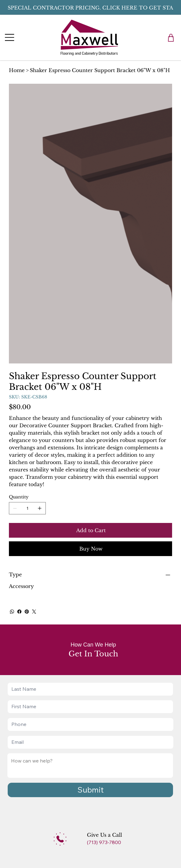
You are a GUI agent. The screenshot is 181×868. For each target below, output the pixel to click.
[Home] (17, 70)
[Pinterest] (27, 612)
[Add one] (40, 508)
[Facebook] (19, 612)
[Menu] (10, 37)
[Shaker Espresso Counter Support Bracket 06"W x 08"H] (100, 70)
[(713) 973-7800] (109, 842)
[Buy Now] (90, 549)
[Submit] (90, 790)
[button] (171, 38)
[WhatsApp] (12, 612)
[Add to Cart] (90, 530)
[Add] (60, 839)
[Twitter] (34, 612)
